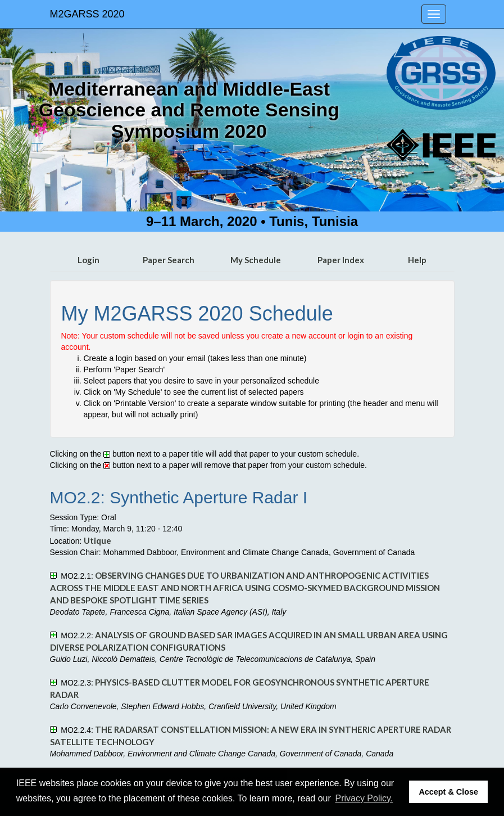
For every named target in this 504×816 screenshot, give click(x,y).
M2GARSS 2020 (87, 14)
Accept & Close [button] (448, 792)
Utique (97, 540)
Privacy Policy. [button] (364, 798)
